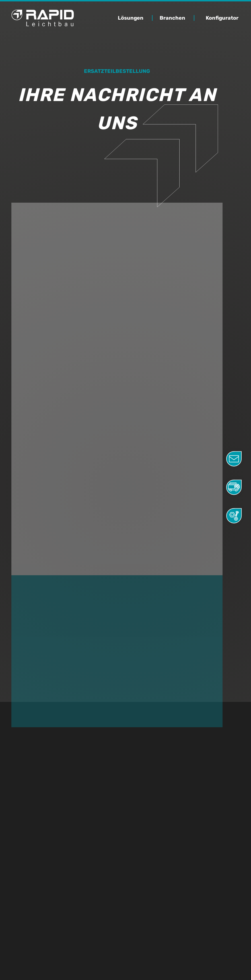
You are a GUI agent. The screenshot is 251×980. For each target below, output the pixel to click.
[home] (43, 18)
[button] (137, 18)
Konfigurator (222, 18)
